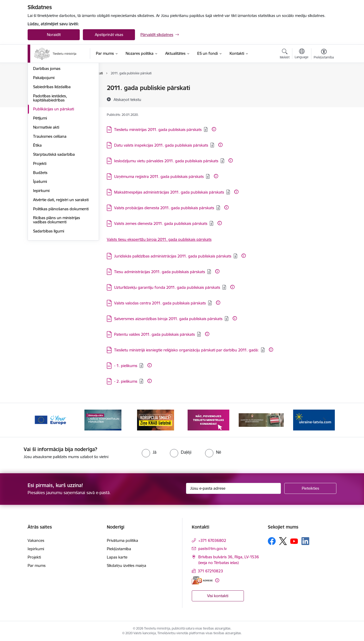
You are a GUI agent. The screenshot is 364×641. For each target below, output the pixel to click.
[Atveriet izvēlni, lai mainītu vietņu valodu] (302, 54)
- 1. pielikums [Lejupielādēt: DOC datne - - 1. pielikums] (126, 366)
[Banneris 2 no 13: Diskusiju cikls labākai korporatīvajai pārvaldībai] (103, 420)
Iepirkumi (41, 246)
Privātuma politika (122, 540)
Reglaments (44, 115)
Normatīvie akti (46, 183)
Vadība (39, 88)
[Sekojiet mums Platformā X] (283, 541)
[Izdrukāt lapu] (324, 86)
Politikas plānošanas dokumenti (61, 265)
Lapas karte (117, 557)
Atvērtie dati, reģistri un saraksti (61, 256)
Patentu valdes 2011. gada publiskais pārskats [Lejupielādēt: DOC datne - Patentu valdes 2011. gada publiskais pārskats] (155, 334)
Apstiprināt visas (109, 35)
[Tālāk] (325, 420)
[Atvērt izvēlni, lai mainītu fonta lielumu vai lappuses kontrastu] (324, 55)
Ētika (37, 201)
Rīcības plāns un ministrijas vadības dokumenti (57, 276)
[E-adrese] (202, 580)
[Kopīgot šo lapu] (324, 99)
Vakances (41, 97)
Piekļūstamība (119, 549)
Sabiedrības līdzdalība (52, 143)
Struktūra (41, 106)
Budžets (40, 228)
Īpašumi (40, 237)
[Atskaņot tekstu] (127, 99)
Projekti (40, 219)
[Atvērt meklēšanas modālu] (285, 55)
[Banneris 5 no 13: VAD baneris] (261, 420)
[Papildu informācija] (214, 129)
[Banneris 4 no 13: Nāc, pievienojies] (208, 420)
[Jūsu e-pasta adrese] (234, 488)
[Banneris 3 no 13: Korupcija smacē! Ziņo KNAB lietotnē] (156, 420)
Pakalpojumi (44, 133)
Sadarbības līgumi (49, 287)
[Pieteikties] (310, 488)
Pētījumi (40, 174)
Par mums (37, 565)
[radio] (149, 452)
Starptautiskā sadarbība (54, 210)
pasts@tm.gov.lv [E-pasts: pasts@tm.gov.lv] (212, 549)
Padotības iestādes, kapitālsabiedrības (50, 154)
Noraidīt (54, 35)
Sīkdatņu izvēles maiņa (127, 565)
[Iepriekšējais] (40, 420)
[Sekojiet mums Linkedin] (305, 541)
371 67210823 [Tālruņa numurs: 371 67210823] (210, 571)
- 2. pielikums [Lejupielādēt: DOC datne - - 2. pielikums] (126, 381)
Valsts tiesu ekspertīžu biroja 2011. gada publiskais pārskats (159, 239)
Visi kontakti (218, 596)
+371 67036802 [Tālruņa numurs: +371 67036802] (212, 540)
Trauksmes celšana (50, 192)
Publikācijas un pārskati (54, 165)
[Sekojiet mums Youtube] (294, 541)
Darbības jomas (47, 124)
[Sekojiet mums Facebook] (272, 541)
